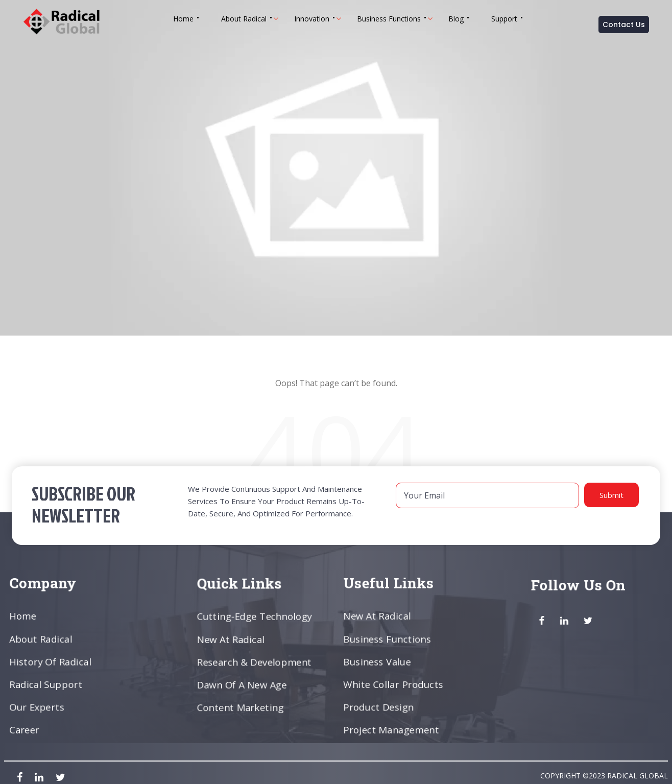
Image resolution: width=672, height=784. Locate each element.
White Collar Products (394, 684)
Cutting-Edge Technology (255, 617)
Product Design (380, 706)
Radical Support (47, 684)
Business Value (378, 661)
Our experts (38, 706)
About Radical (244, 19)
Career (26, 728)
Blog (456, 19)
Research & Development (255, 662)
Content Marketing (241, 706)
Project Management (392, 728)
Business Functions (389, 19)
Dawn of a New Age (243, 684)
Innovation (312, 19)
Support (504, 19)
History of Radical (51, 661)
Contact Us (624, 25)
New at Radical (232, 639)
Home (183, 19)
